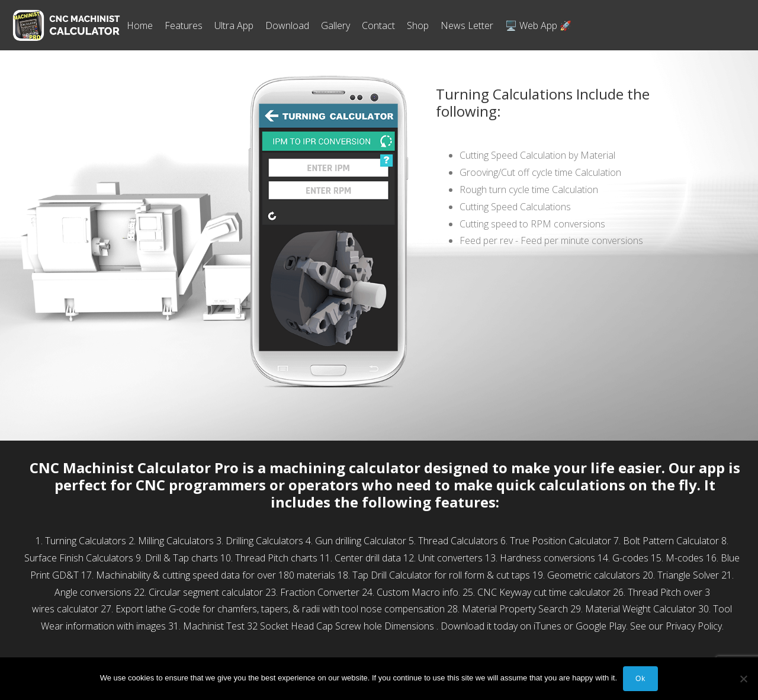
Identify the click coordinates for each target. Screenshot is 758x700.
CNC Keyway (504, 592)
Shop (418, 25)
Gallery (335, 25)
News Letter (467, 25)
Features (184, 25)
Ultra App (234, 25)
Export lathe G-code (158, 609)
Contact (378, 25)
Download (287, 25)
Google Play (601, 626)
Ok (640, 679)
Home (140, 25)
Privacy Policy (694, 626)
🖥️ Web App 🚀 (538, 25)
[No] (743, 679)
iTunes (547, 626)
